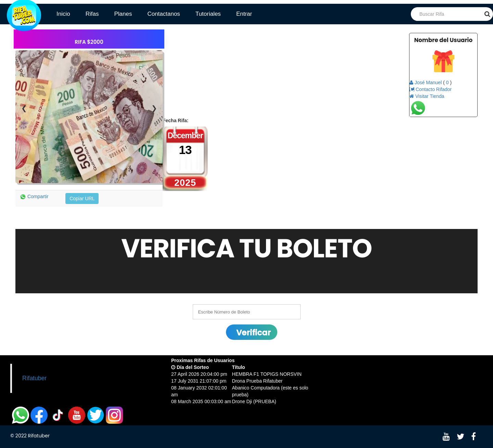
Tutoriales (208, 14)
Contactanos (163, 14)
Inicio (63, 14)
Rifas (92, 14)
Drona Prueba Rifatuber (257, 381)
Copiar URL (82, 199)
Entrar (244, 14)
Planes (123, 14)
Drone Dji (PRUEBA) (254, 401)
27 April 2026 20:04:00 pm (199, 374)
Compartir (34, 196)
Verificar (254, 333)
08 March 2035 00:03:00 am (201, 401)
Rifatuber (34, 378)
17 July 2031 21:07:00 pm (199, 381)
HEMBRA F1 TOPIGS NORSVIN (267, 374)
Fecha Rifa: (175, 120)
